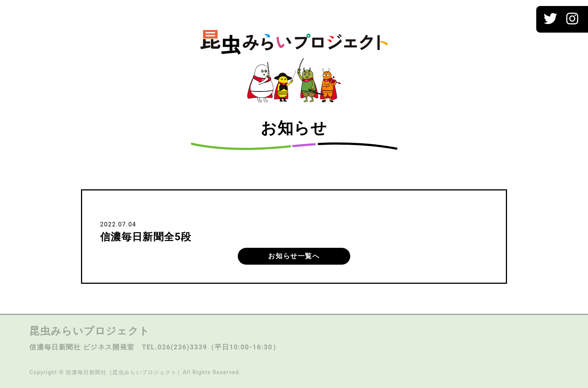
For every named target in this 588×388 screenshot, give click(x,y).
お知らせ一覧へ (294, 256)
